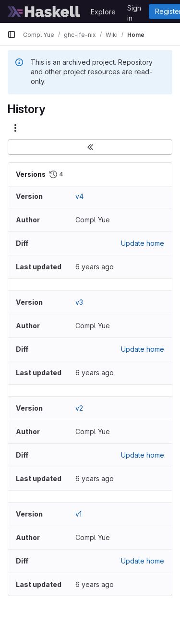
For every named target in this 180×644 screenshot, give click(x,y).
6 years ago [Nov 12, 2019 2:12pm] (95, 478)
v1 (78, 514)
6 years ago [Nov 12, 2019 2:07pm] (95, 584)
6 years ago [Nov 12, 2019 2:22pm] (95, 373)
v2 (79, 408)
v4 (79, 196)
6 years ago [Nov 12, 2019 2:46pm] (95, 267)
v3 (79, 302)
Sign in (134, 10)
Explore (103, 12)
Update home (143, 243)
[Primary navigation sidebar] (12, 34)
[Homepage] (44, 11)
